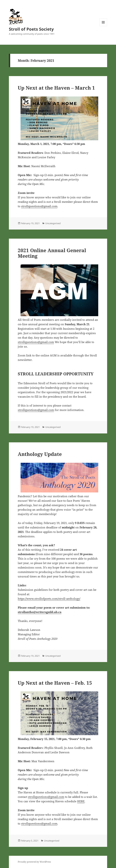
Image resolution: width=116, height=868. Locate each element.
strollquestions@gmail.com (39, 206)
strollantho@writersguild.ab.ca (40, 612)
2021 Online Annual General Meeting (52, 253)
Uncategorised (53, 223)
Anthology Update (40, 454)
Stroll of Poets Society (31, 29)
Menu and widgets (103, 26)
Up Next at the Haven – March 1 (56, 88)
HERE (81, 801)
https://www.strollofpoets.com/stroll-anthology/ (49, 599)
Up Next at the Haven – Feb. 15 (55, 683)
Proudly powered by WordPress (34, 862)
